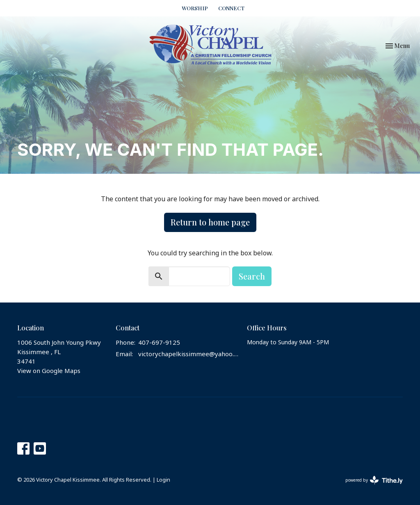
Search (252, 276)
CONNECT (231, 8)
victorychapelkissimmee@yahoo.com (188, 354)
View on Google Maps (49, 371)
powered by (374, 480)
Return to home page (210, 222)
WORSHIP (195, 8)
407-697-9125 (159, 343)
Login (163, 480)
